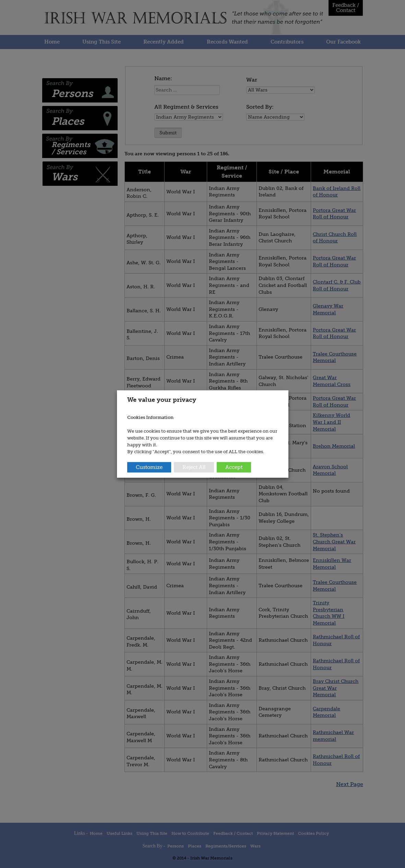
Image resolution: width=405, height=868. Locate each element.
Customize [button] (149, 467)
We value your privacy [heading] (162, 400)
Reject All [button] (194, 467)
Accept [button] (234, 467)
